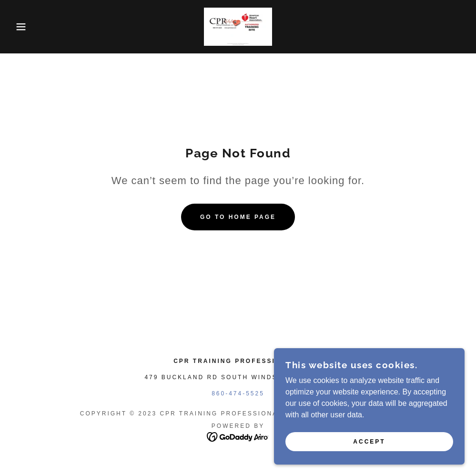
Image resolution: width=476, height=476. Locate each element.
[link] (238, 27)
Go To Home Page (238, 217)
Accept (369, 442)
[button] (24, 27)
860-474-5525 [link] (238, 393)
